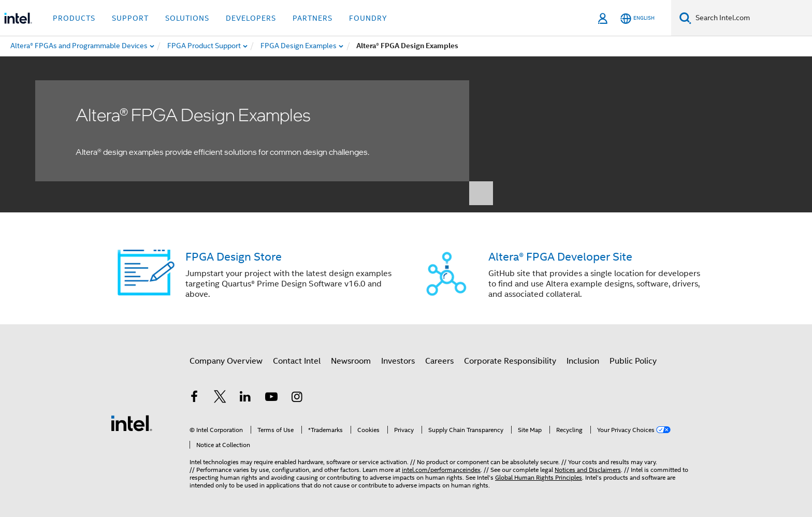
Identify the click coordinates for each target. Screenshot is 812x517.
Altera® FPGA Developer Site (560, 257)
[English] (637, 18)
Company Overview (226, 361)
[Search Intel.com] (752, 18)
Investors (398, 361)
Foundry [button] (368, 18)
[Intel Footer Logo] (132, 423)
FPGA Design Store (234, 257)
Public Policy (633, 361)
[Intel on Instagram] (297, 398)
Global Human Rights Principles (539, 477)
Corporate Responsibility (510, 361)
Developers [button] (251, 18)
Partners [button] (313, 18)
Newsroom (351, 361)
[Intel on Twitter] (220, 398)
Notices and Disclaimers (588, 470)
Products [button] (74, 18)
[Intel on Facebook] (194, 398)
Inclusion (583, 361)
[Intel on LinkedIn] (245, 398)
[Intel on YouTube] (271, 398)
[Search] (685, 18)
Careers (439, 361)
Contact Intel (297, 361)
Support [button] (130, 18)
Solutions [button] (187, 18)
